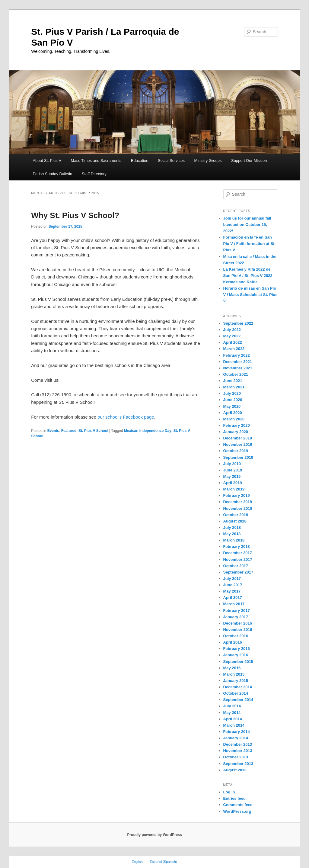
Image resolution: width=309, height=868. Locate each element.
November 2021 (238, 368)
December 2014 (238, 687)
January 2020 (236, 432)
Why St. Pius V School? (75, 215)
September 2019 (238, 457)
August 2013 (235, 770)
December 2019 (238, 438)
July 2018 (232, 527)
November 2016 (238, 630)
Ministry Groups (208, 161)
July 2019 (232, 464)
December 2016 (238, 623)
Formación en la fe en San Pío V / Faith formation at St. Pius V (249, 244)
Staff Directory (94, 174)
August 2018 (235, 521)
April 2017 (233, 598)
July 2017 (232, 579)
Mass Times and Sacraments (96, 161)
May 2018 (232, 534)
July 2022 (232, 330)
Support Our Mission (249, 161)
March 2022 (234, 349)
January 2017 (236, 617)
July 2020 (232, 393)
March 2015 (234, 674)
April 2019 (233, 483)
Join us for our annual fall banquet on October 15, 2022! (247, 225)
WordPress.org (237, 811)
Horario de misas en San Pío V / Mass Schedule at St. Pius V (250, 295)
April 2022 (233, 342)
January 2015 (236, 681)
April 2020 (233, 413)
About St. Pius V (47, 161)
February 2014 (237, 732)
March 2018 (234, 540)
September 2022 (238, 323)
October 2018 (236, 515)
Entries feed (234, 798)
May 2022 (232, 336)
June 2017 (233, 585)
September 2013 (238, 764)
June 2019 (233, 470)
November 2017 (238, 559)
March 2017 (234, 604)
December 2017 (238, 553)
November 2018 (238, 508)
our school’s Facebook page (126, 417)
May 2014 (232, 713)
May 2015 (232, 668)
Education (140, 161)
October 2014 (236, 693)
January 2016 (236, 655)
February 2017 (237, 611)
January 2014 (236, 738)
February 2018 (237, 547)
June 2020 (233, 400)
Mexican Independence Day (148, 431)
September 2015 (238, 662)
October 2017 (236, 566)
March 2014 (234, 725)
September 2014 (238, 700)
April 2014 (233, 719)
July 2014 (232, 706)
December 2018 (238, 502)
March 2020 (234, 419)
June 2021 (233, 381)
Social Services (171, 161)
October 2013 (236, 757)
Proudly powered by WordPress (154, 835)
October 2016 (236, 636)
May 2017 (232, 591)
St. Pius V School (93, 431)
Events (53, 431)
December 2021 (238, 362)
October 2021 (236, 374)
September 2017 (238, 572)
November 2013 (238, 751)
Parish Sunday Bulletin (52, 174)
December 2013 (238, 744)
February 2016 (237, 649)
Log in (229, 792)
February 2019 (237, 495)
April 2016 (233, 642)
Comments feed (238, 805)
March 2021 (234, 387)
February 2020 (237, 425)
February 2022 (237, 355)
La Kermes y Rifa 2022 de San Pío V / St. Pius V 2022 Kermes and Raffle (248, 276)
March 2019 (234, 489)
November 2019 (238, 444)
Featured (69, 431)
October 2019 (236, 451)
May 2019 (232, 476)
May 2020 (232, 406)
